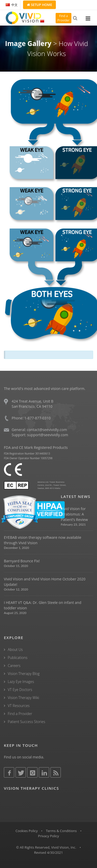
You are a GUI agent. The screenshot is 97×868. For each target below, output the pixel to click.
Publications (18, 658)
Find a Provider (20, 714)
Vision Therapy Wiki (23, 698)
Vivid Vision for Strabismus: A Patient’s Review (74, 514)
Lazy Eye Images (21, 682)
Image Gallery (28, 43)
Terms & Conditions (61, 831)
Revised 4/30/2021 (49, 852)
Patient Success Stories (27, 722)
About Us (15, 650)
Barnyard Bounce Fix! (22, 561)
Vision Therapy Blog (24, 674)
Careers (14, 666)
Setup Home (39, 5)
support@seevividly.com (48, 435)
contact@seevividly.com (47, 430)
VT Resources (19, 706)
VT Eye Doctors (20, 690)
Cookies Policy (27, 831)
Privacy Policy (48, 836)
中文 (12, 5)
